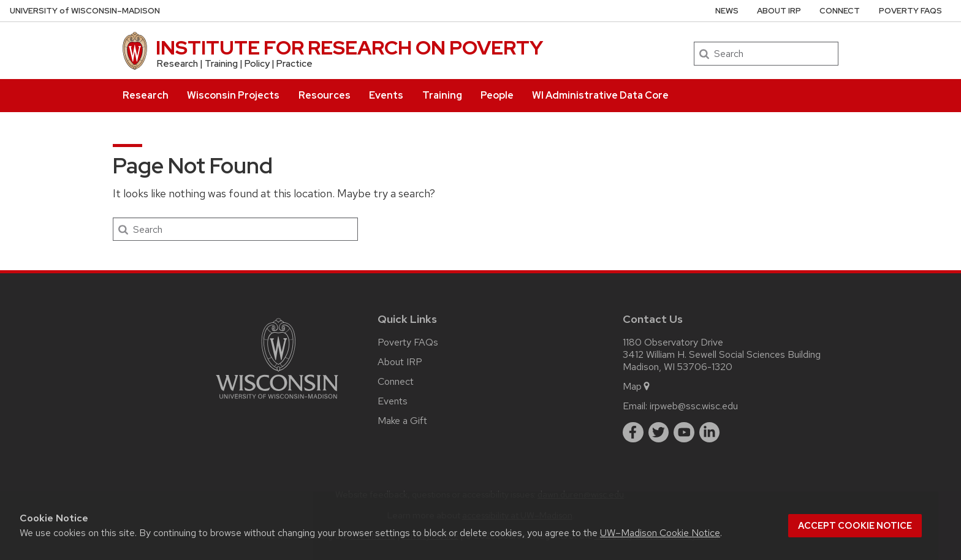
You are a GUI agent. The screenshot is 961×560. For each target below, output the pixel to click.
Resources (325, 95)
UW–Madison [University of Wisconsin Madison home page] (85, 11)
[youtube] (684, 433)
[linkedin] (710, 433)
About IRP (779, 11)
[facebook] (633, 433)
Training (442, 95)
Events (386, 95)
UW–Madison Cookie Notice (660, 533)
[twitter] (659, 433)
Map (637, 386)
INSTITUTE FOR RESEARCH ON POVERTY (349, 47)
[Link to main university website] (277, 401)
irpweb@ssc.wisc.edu (694, 406)
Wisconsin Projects (233, 95)
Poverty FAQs (910, 11)
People (497, 95)
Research (146, 95)
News (727, 11)
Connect (840, 11)
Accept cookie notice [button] (855, 526)
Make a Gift (402, 421)
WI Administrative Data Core (600, 95)
